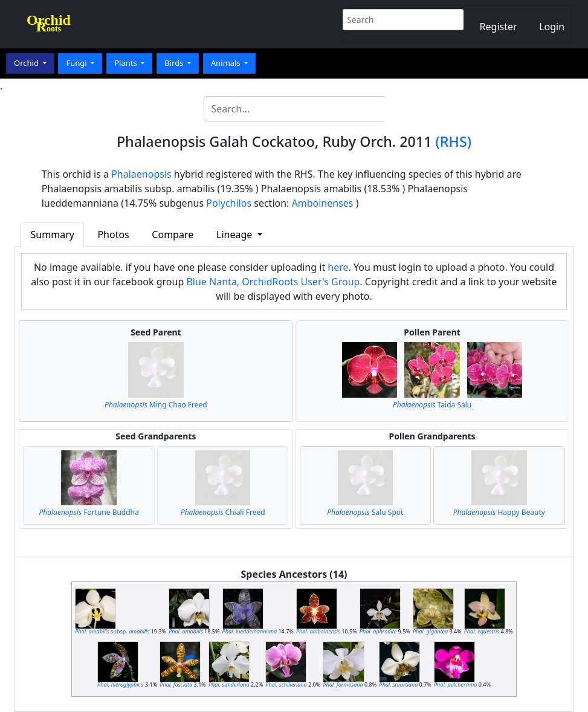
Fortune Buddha (89, 512)
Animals (227, 63)
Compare (173, 235)
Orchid (27, 63)
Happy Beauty (499, 512)
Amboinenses (323, 203)
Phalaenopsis (141, 174)
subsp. (112, 631)
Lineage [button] (235, 235)
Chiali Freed (223, 512)
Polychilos (229, 203)
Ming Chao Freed (156, 405)
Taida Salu (432, 405)
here (338, 267)
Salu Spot (365, 512)
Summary (53, 235)
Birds (175, 63)
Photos (113, 235)
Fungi (77, 63)
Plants (127, 63)
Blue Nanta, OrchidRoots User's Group (273, 282)
